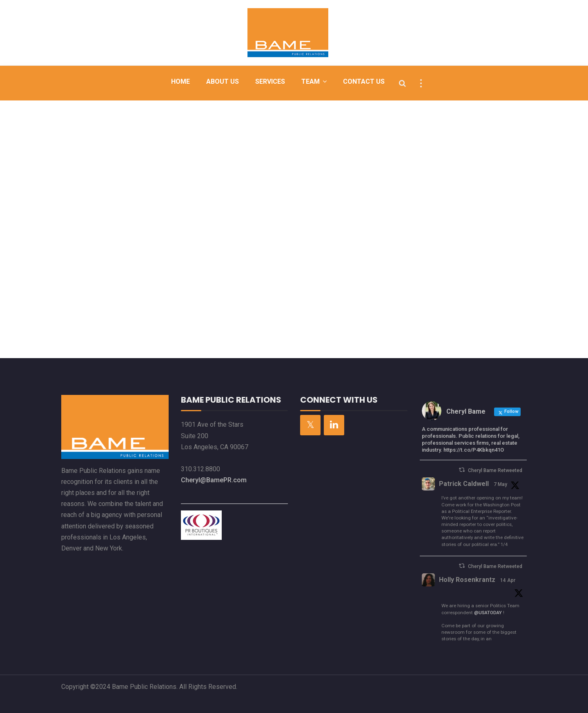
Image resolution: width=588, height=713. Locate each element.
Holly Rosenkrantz (467, 580)
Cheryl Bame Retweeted (495, 470)
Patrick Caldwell (464, 484)
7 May (500, 484)
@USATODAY (488, 613)
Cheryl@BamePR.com (214, 480)
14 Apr (508, 580)
